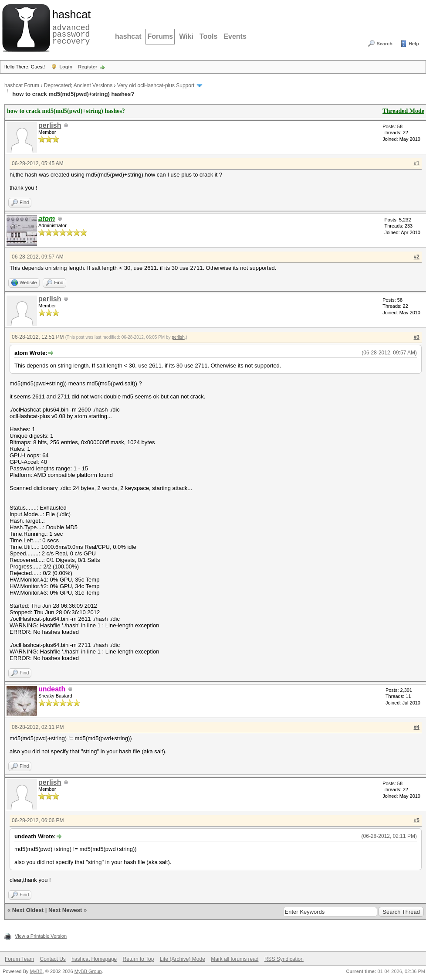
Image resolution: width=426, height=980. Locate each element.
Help (414, 44)
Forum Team (19, 959)
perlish (50, 125)
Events (235, 36)
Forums (160, 36)
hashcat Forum (22, 85)
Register (88, 67)
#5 (417, 820)
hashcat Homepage (94, 959)
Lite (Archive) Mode (183, 959)
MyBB (36, 971)
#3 (417, 337)
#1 (417, 163)
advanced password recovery (70, 27)
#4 (417, 727)
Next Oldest (28, 910)
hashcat (128, 36)
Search (384, 44)
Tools (208, 36)
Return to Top (139, 959)
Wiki (186, 36)
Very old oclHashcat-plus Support (156, 85)
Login (66, 67)
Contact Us (52, 959)
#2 (417, 257)
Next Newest (65, 910)
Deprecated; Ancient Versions (78, 85)
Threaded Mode (403, 111)
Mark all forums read (235, 959)
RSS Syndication (284, 959)
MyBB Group (88, 971)
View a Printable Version (41, 936)
